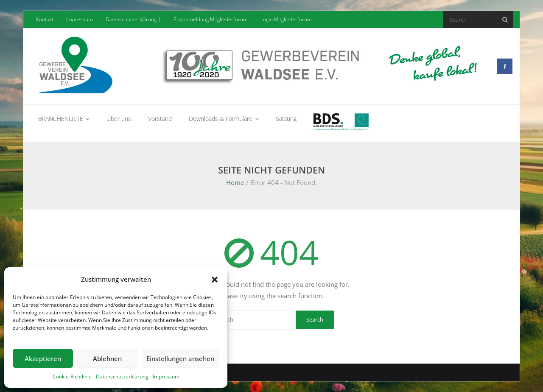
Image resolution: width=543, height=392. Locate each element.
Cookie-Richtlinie (72, 377)
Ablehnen (107, 358)
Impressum (166, 377)
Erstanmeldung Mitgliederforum (211, 19)
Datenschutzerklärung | (133, 19)
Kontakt (45, 19)
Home (235, 182)
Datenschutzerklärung (122, 377)
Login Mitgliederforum (286, 19)
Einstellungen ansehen (180, 358)
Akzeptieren (43, 358)
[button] (215, 280)
